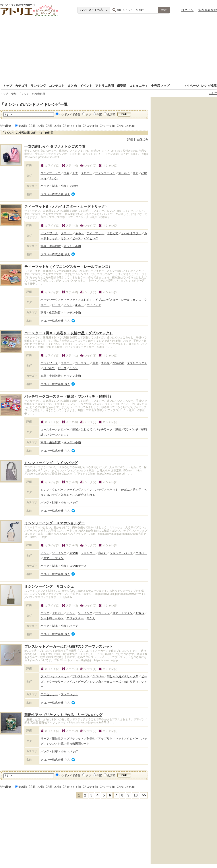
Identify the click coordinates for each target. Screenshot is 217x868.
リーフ (45, 739)
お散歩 (140, 613)
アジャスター (75, 618)
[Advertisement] (108, 51)
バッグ (100, 490)
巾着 (66, 173)
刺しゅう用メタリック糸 (123, 676)
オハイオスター (131, 233)
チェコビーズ (112, 682)
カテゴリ (21, 86)
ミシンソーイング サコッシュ (49, 586)
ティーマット (95, 233)
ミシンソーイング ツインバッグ (51, 463)
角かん (91, 618)
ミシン (53, 178)
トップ (8, 86)
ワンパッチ (131, 429)
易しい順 (38, 126)
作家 (99, 114)
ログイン (187, 10)
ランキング (38, 86)
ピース (77, 238)
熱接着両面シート (78, 744)
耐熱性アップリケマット (68, 739)
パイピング (91, 238)
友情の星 (118, 363)
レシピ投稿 (209, 86)
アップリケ (105, 739)
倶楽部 (122, 86)
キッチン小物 (72, 246)
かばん (125, 490)
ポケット (112, 490)
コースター (82, 363)
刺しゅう (124, 173)
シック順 (109, 126)
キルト (79, 233)
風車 (95, 363)
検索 (13, 94)
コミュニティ (139, 86)
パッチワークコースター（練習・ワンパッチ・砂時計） (69, 396)
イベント (86, 86)
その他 (74, 186)
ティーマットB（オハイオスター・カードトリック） (66, 206)
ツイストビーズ (77, 682)
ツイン (88, 490)
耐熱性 (91, 739)
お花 (61, 744)
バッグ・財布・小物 (53, 186)
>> (144, 795)
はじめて (112, 233)
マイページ (191, 86)
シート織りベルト (52, 618)
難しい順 (55, 126)
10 (136, 795)
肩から (102, 553)
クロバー (87, 173)
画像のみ (143, 139)
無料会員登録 (208, 10)
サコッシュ (102, 613)
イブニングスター (107, 300)
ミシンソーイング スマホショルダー (54, 523)
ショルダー (88, 553)
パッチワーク (49, 233)
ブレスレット (81, 676)
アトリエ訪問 (105, 86)
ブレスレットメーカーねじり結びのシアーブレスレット (69, 646)
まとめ (72, 86)
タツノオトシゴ (51, 173)
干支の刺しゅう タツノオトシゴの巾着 (55, 146)
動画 (118, 429)
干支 (75, 173)
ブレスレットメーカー (55, 676)
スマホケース (78, 566)
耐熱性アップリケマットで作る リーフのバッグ (63, 715)
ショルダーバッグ (121, 553)
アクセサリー (55, 682)
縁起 (136, 173)
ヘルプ (213, 93)
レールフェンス (131, 300)
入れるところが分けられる (78, 495)
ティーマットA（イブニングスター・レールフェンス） (68, 267)
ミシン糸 (95, 682)
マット (120, 739)
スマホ (74, 553)
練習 (75, 429)
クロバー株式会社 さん (55, 194)
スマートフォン (53, 558)
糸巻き (105, 363)
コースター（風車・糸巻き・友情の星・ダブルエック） (69, 333)
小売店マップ (160, 86)
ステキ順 (92, 126)
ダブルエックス (137, 363)
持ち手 (137, 490)
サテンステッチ (105, 173)
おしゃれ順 (127, 126)
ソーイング (74, 490)
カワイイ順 (74, 126)
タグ (89, 114)
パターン (52, 435)
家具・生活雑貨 (51, 246)
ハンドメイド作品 (70, 114)
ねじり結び (131, 682)
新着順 (23, 126)
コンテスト (57, 86)
